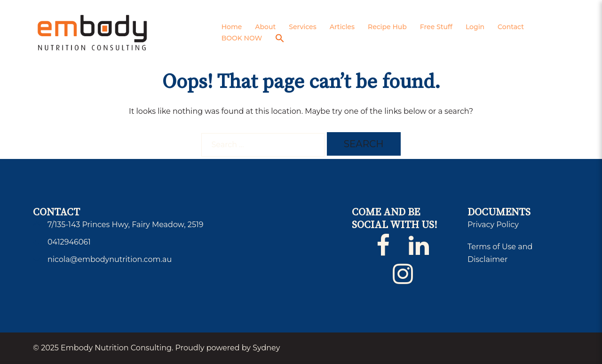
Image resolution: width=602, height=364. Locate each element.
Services (302, 27)
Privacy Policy (493, 225)
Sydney (266, 348)
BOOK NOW (242, 38)
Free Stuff (436, 27)
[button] (280, 39)
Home (232, 27)
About (265, 27)
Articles (342, 27)
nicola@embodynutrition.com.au (110, 259)
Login (475, 27)
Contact (511, 27)
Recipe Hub (387, 27)
